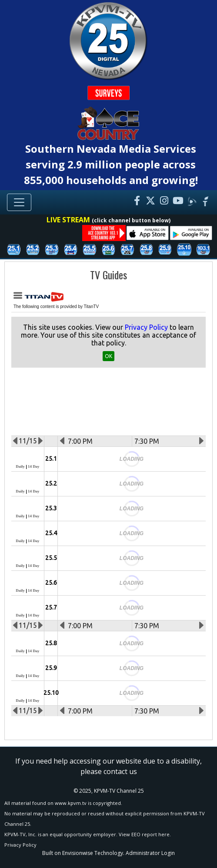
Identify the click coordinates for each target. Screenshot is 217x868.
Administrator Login (150, 853)
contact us (120, 771)
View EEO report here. (145, 834)
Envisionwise (78, 853)
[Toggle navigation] (19, 202)
